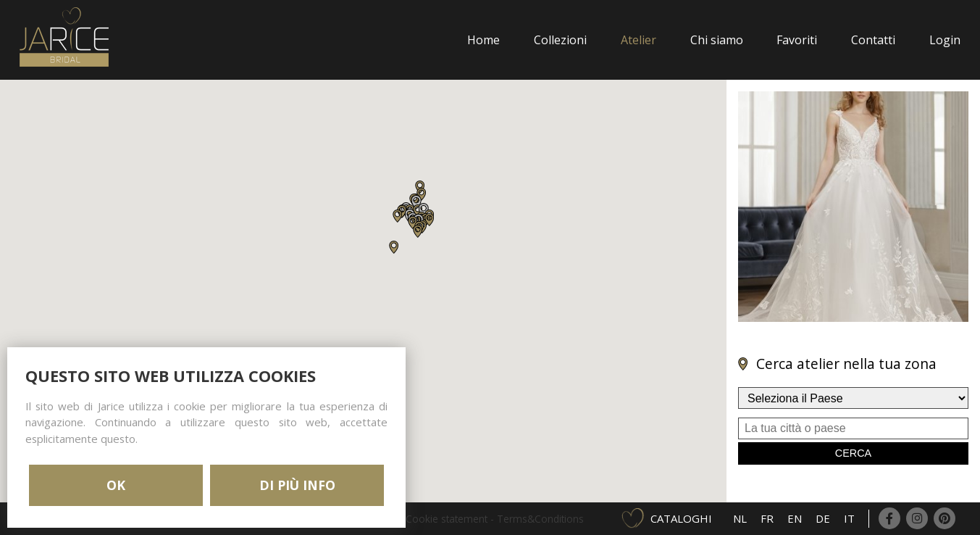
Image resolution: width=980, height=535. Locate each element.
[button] (397, 216)
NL (740, 518)
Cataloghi (681, 518)
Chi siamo (717, 40)
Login (945, 40)
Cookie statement (447, 519)
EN (795, 518)
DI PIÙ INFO (297, 485)
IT (849, 518)
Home (483, 40)
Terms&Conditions (540, 519)
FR (767, 518)
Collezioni (560, 40)
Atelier (638, 40)
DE (823, 518)
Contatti (873, 40)
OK (116, 485)
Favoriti (797, 40)
